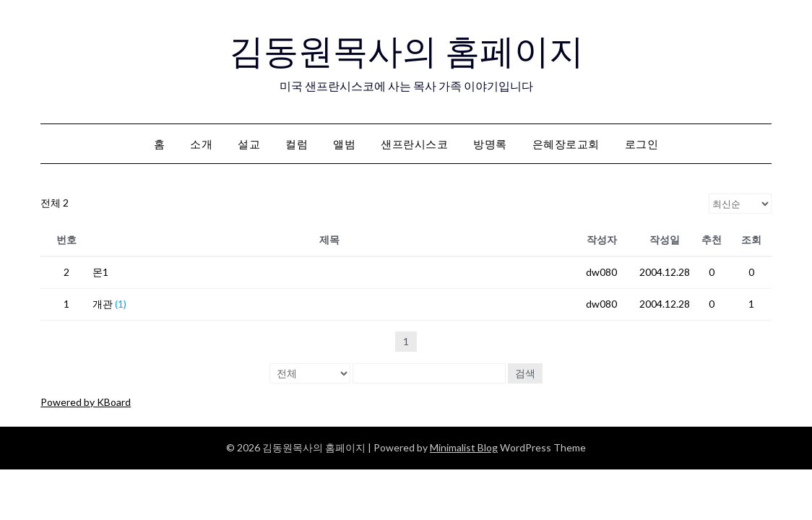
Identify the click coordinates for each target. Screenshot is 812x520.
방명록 (490, 144)
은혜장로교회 (566, 144)
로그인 (642, 144)
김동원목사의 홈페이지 (406, 51)
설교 (249, 144)
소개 (201, 144)
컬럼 (297, 144)
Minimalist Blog (464, 447)
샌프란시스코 (414, 144)
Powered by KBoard (86, 402)
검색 (525, 373)
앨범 (344, 144)
